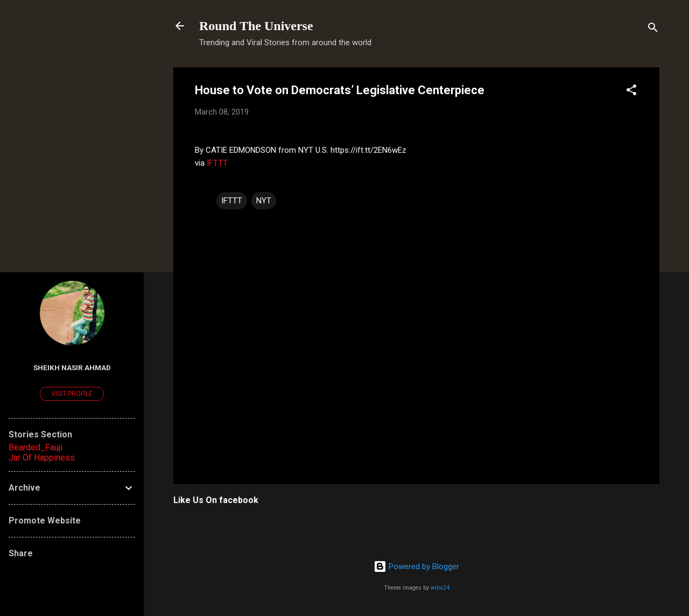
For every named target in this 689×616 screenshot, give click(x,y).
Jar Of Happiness (42, 458)
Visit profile (72, 394)
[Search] (653, 29)
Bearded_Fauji (36, 447)
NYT (264, 201)
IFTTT (217, 163)
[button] (631, 92)
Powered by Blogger (416, 567)
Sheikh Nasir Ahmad (72, 367)
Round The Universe (256, 26)
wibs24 (440, 588)
